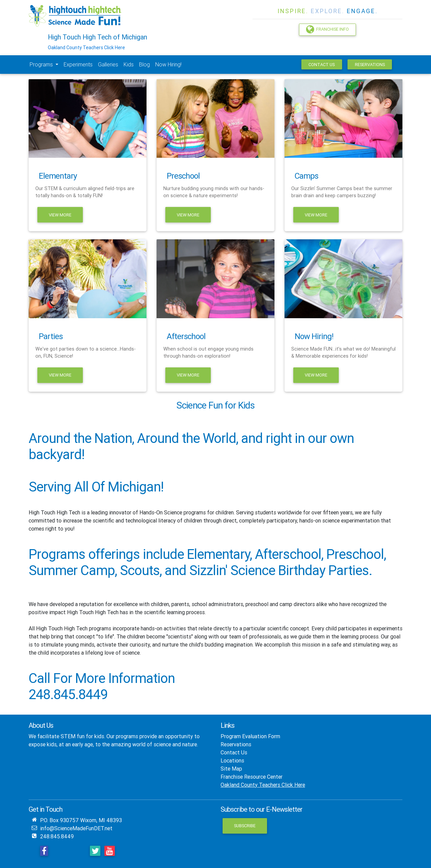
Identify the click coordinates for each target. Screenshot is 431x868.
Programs (42, 64)
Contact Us (322, 65)
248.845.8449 (57, 836)
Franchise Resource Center (252, 777)
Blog (144, 64)
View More (60, 215)
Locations (232, 760)
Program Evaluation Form (250, 736)
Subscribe (245, 826)
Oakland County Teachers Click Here (86, 48)
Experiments (78, 64)
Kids (129, 64)
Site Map (231, 769)
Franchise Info (327, 29)
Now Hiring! (168, 64)
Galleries (108, 64)
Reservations (370, 65)
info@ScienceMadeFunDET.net (76, 828)
